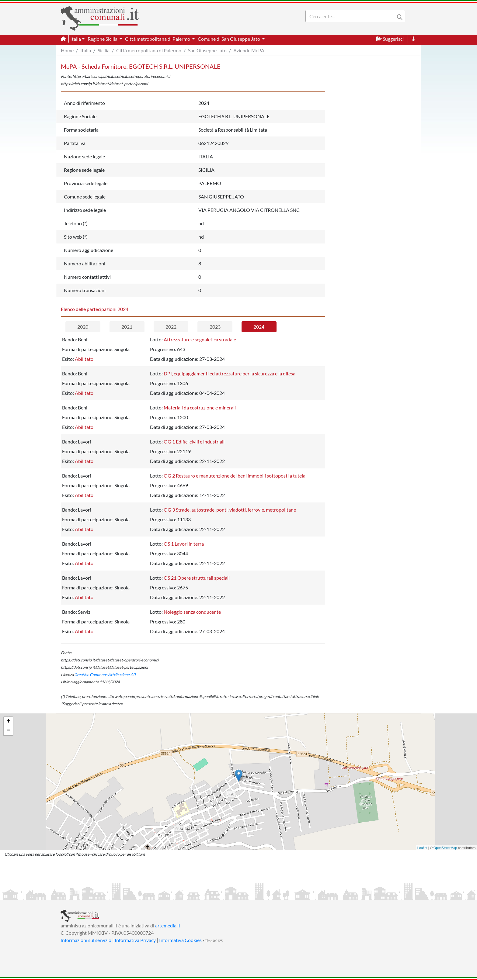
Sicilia (104, 50)
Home (67, 50)
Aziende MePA (249, 50)
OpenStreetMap (445, 848)
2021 (127, 327)
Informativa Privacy (135, 940)
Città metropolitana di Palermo (149, 50)
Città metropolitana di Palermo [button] (158, 39)
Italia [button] (76, 39)
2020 (83, 327)
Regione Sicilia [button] (103, 39)
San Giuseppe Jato (207, 50)
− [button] (8, 731)
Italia (86, 50)
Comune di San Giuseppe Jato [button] (229, 39)
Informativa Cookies (180, 940)
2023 (215, 327)
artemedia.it (168, 925)
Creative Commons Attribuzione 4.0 (105, 675)
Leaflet (422, 848)
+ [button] (8, 722)
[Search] (351, 16)
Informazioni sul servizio (86, 940)
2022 (171, 327)
